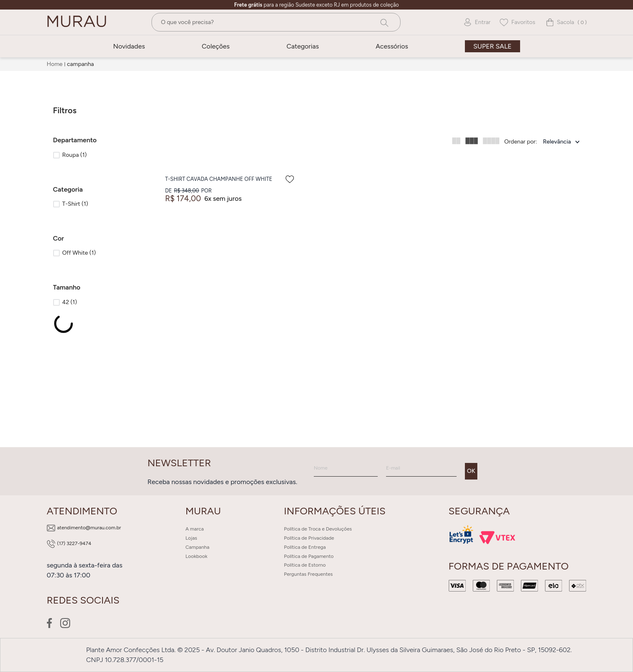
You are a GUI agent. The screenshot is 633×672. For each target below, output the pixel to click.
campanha (80, 64)
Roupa (75, 155)
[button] (95, 140)
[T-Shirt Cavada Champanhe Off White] (231, 182)
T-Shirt (75, 204)
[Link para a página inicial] (56, 64)
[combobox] (276, 22)
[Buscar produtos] (384, 22)
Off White (79, 253)
